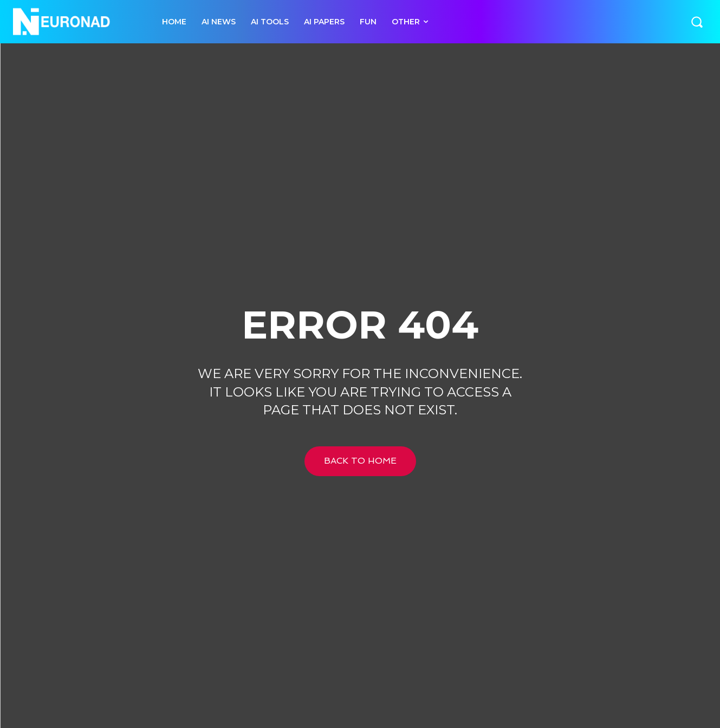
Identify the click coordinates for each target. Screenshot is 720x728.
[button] (697, 22)
